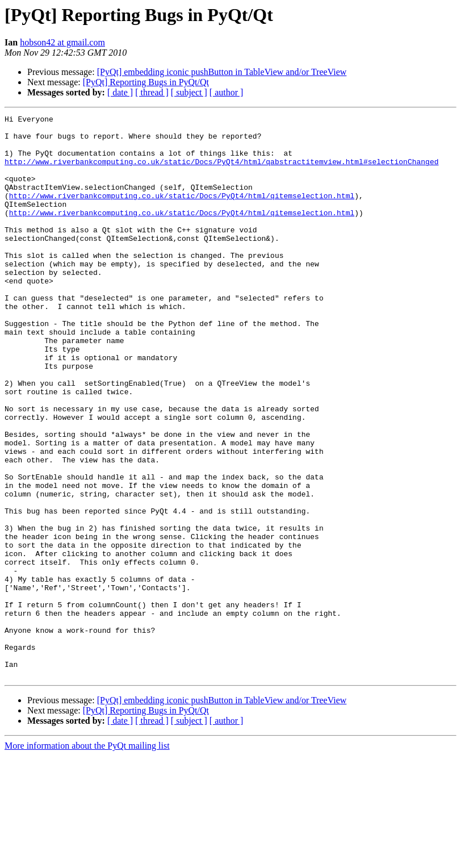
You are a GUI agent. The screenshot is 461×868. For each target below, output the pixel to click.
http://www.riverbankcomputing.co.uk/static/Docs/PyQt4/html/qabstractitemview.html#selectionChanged (221, 172)
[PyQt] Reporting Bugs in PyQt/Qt (146, 82)
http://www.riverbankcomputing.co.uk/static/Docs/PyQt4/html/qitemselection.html (182, 212)
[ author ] (227, 92)
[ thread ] (152, 92)
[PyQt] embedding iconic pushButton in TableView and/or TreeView (222, 72)
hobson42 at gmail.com (62, 42)
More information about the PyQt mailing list (87, 858)
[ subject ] (189, 92)
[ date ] (120, 92)
